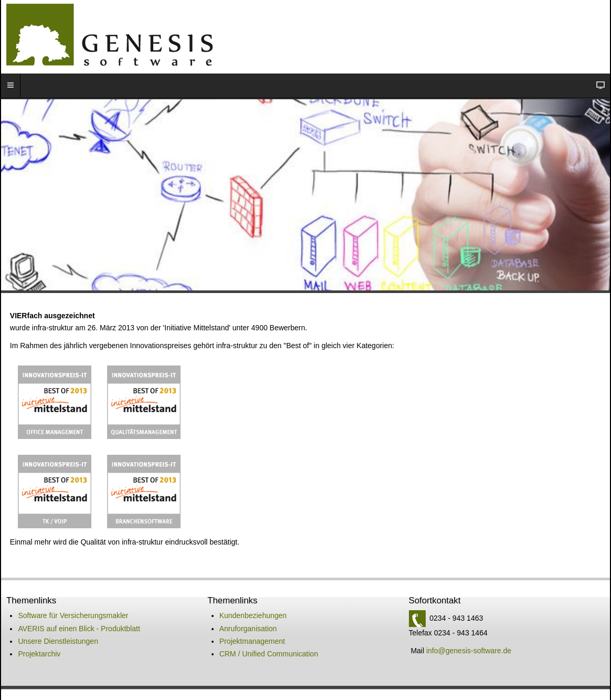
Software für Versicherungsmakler (73, 582)
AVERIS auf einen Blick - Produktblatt (79, 595)
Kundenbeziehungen (253, 582)
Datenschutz (271, 672)
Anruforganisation (248, 595)
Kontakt (194, 672)
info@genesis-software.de (469, 617)
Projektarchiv (39, 620)
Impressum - (234, 672)
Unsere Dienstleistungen (58, 608)
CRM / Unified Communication (269, 620)
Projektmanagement (252, 608)
